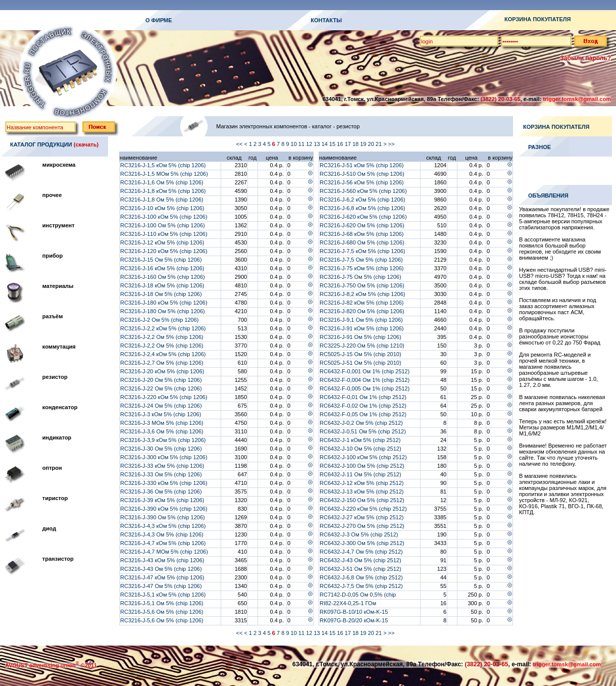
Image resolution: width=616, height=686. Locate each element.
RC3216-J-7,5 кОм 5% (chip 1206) (363, 251)
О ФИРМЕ (159, 20)
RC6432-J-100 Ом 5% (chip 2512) (362, 466)
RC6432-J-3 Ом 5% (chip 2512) (359, 534)
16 (341, 144)
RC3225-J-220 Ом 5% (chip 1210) (362, 346)
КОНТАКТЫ (326, 20)
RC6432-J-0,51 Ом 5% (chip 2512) (363, 431)
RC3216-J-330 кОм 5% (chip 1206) (164, 483)
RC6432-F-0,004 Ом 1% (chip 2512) (365, 380)
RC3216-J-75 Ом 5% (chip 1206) (361, 277)
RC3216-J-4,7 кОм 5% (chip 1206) (163, 543)
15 (333, 144)
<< (240, 144)
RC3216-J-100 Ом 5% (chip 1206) (163, 225)
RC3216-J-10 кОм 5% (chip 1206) (162, 208)
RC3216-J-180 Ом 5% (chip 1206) (163, 311)
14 (325, 144)
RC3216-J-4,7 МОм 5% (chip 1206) (164, 552)
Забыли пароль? (585, 58)
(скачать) (86, 144)
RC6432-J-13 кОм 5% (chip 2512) (362, 492)
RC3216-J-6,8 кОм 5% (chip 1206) (363, 208)
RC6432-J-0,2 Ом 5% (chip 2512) (361, 423)
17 (349, 144)
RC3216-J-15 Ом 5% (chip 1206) (161, 260)
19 (364, 144)
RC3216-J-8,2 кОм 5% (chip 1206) (363, 294)
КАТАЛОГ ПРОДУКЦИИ (41, 144)
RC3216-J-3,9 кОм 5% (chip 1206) (163, 440)
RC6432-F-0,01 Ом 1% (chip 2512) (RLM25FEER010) (363, 400)
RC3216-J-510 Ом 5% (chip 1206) (362, 174)
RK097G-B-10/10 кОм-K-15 (354, 612)
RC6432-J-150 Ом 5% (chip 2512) (362, 500)
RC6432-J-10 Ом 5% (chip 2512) (361, 449)
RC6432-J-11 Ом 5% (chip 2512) (361, 474)
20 (372, 144)
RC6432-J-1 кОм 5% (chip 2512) (360, 440)
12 (310, 144)
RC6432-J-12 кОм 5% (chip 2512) (362, 483)
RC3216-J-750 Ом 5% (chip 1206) (362, 285)
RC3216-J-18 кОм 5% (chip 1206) (162, 285)
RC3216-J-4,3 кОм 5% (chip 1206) (163, 526)
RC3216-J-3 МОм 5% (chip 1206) (162, 423)
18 (356, 144)
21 (379, 144)
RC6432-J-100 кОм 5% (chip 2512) (363, 457)
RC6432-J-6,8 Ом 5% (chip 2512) (361, 577)
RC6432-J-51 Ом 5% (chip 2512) (361, 569)
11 (302, 144)
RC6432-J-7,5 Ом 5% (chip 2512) (361, 586)
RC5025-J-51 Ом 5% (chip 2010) (361, 363)
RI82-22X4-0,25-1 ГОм (348, 603)
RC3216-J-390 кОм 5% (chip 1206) (164, 509)
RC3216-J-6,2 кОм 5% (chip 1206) (363, 200)
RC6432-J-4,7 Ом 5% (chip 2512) (361, 552)
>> (392, 144)
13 (317, 144)
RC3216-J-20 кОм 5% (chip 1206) (162, 371)
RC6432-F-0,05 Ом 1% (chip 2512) (363, 414)
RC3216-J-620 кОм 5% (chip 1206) (363, 217)
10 (295, 144)
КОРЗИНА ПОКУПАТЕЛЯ (537, 19)
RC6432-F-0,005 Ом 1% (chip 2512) (365, 388)
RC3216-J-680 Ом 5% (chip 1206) (362, 242)
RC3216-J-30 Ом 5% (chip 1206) (161, 449)
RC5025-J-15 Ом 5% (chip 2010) (361, 354)
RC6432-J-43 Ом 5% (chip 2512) (361, 560)
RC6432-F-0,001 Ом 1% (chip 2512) (365, 371)
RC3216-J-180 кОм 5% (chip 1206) (164, 303)
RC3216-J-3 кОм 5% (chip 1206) (161, 414)
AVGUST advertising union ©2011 (51, 665)
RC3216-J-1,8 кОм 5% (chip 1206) (163, 191)
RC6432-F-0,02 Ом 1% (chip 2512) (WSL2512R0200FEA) (363, 409)
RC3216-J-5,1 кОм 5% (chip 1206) (163, 595)
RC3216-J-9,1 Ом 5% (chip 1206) (361, 320)
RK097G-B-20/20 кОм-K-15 (354, 620)
